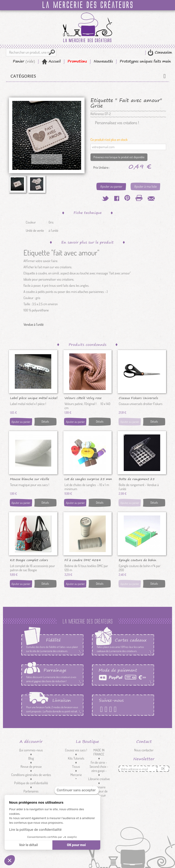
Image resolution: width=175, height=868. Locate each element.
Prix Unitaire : (101, 168)
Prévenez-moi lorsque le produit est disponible (119, 157)
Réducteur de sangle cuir (99, 793)
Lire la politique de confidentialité (35, 830)
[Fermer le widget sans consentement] (77, 790)
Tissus (76, 767)
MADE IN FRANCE (99, 752)
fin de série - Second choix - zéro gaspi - (99, 767)
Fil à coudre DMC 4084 (83, 560)
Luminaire (99, 787)
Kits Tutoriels (76, 758)
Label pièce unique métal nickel (34, 398)
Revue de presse (31, 767)
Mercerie (76, 775)
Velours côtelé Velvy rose (83, 398)
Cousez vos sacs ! (76, 750)
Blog (31, 758)
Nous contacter (144, 750)
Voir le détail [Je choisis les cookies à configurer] (28, 845)
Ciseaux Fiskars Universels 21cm (138, 398)
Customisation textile (76, 785)
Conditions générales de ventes (31, 775)
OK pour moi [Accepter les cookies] (76, 845)
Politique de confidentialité (31, 783)
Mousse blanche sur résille (30, 479)
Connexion (163, 52)
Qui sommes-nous (31, 750)
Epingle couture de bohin (138, 560)
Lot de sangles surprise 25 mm (88, 479)
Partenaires (31, 791)
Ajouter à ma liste (145, 186)
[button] (10, 860)
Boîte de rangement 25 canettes (137, 479)
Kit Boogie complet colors (29, 560)
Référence (97, 114)
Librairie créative (99, 779)
